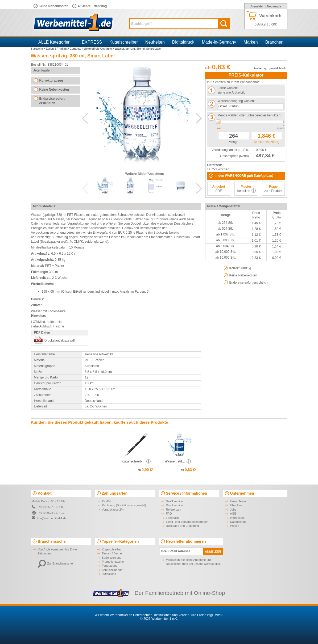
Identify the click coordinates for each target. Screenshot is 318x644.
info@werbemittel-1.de (52, 518)
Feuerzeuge (110, 566)
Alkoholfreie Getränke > (99, 49)
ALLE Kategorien (54, 42)
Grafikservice (175, 501)
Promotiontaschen (114, 562)
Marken (251, 42)
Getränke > (77, 49)
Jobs (233, 510)
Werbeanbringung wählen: (236, 101)
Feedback (172, 518)
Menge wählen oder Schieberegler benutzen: (249, 115)
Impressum (237, 518)
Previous (85, 118)
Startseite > (38, 49)
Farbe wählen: (228, 88)
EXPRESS (92, 42)
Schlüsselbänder (113, 570)
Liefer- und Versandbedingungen (187, 522)
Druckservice (175, 505)
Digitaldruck (183, 42)
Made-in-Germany (219, 42)
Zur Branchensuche (55, 563)
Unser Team (238, 501)
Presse (235, 526)
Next (199, 118)
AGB (233, 513)
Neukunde (274, 6)
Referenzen (174, 510)
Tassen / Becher (112, 553)
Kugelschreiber (124, 42)
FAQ (169, 513)
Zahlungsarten (115, 493)
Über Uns (236, 505)
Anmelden (257, 6)
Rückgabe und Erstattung (183, 526)
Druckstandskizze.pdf (60, 340)
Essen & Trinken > (58, 49)
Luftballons (109, 574)
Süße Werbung (112, 558)
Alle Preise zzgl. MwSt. (207, 615)
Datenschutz (238, 522)
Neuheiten (155, 42)
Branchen (274, 42)
